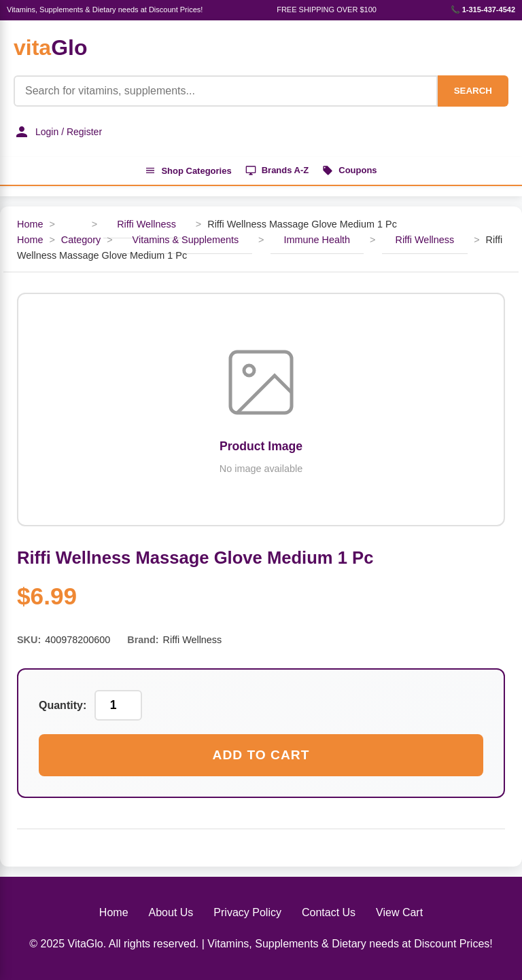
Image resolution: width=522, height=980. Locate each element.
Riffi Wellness (146, 224)
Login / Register (58, 132)
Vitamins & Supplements (186, 240)
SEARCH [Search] (473, 91)
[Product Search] (226, 91)
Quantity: (63, 705)
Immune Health (317, 240)
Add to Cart (261, 755)
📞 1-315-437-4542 (483, 10)
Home (30, 224)
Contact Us (329, 912)
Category (81, 240)
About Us (171, 912)
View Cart (399, 912)
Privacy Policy (247, 912)
